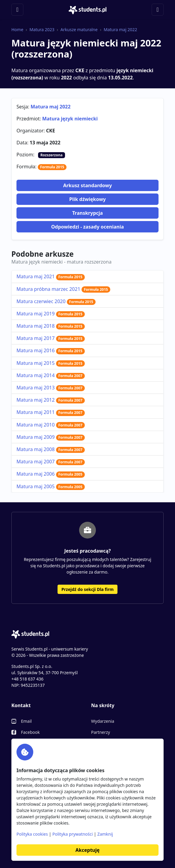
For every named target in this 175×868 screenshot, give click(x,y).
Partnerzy (101, 732)
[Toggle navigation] (17, 10)
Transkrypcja (87, 213)
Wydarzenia (103, 721)
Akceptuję (87, 850)
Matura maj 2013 (51, 388)
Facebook (30, 732)
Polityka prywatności (73, 834)
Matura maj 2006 (51, 474)
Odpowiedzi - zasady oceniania (88, 227)
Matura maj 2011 (51, 412)
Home (17, 30)
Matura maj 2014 (51, 375)
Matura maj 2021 (51, 276)
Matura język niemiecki (70, 119)
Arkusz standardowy (88, 185)
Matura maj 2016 (51, 350)
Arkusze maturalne (79, 30)
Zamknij (105, 834)
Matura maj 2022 (120, 30)
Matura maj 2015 (51, 363)
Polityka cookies (32, 834)
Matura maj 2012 (51, 400)
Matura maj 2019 (51, 314)
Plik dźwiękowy (87, 199)
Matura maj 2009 (51, 437)
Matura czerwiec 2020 (56, 301)
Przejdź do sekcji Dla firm (87, 589)
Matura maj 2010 (51, 425)
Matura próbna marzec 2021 (63, 289)
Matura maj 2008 (51, 449)
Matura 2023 (42, 30)
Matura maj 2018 (51, 326)
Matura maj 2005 (51, 486)
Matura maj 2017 (51, 338)
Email (26, 721)
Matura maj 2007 (51, 462)
